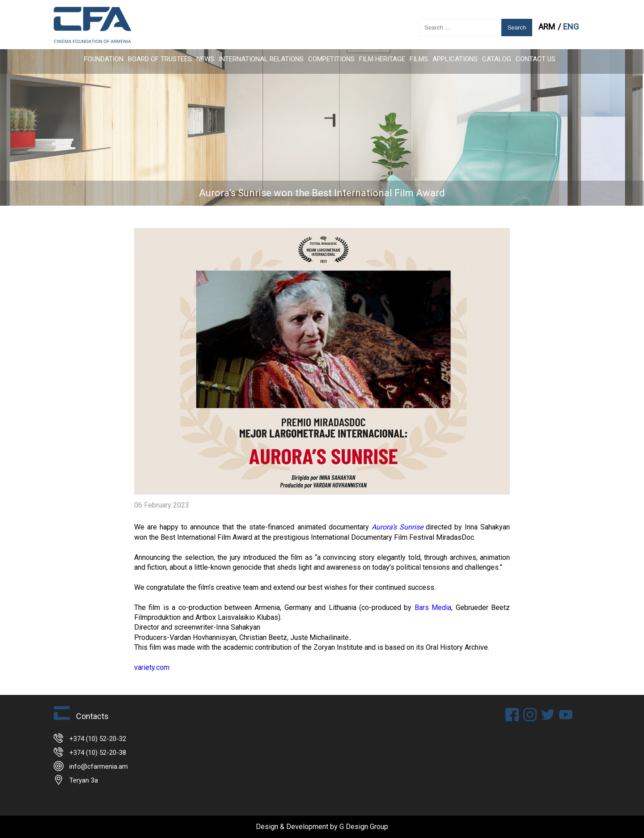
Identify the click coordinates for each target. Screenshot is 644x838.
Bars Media (431, 607)
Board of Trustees (160, 59)
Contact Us (536, 59)
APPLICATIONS (455, 59)
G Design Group (364, 827)
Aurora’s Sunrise (397, 527)
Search (517, 28)
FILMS (419, 59)
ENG (571, 27)
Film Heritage (382, 59)
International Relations (261, 59)
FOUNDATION (104, 59)
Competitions (331, 59)
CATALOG (497, 59)
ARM (548, 27)
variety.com (152, 667)
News (205, 59)
